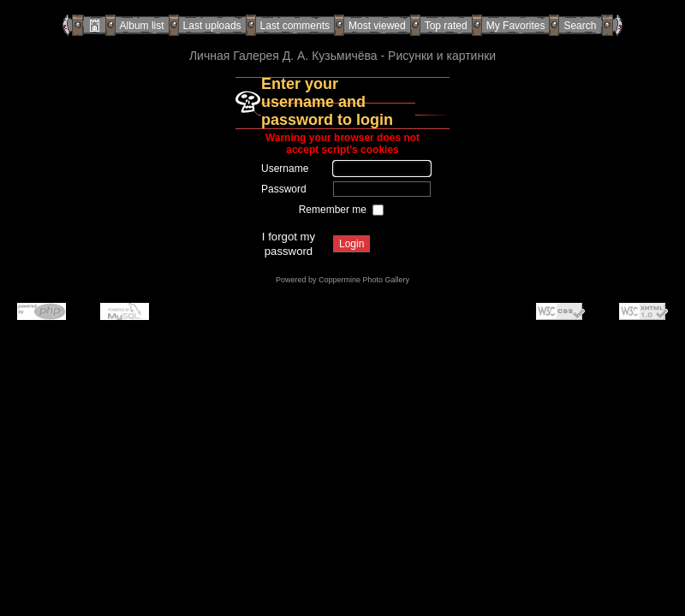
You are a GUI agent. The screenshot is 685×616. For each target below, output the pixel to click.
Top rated (446, 26)
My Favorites (516, 26)
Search (580, 26)
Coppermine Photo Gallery (364, 280)
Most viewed (377, 26)
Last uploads (212, 26)
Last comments (295, 26)
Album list (142, 26)
